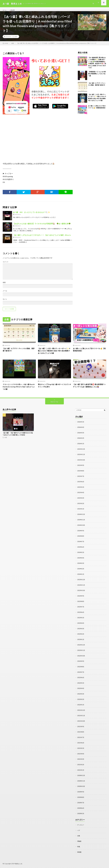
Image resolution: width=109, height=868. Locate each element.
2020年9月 (81, 792)
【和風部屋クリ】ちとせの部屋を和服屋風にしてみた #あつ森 (97, 76)
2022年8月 (81, 668)
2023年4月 (81, 625)
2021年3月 (81, 760)
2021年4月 (81, 754)
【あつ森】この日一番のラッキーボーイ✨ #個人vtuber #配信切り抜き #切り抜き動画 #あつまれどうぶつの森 (54, 354)
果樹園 (79, 852)
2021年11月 (81, 717)
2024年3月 (81, 566)
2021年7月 (81, 738)
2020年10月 (81, 787)
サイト (5, 302)
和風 (79, 846)
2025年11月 (81, 459)
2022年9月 (81, 663)
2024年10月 (81, 529)
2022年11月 (81, 652)
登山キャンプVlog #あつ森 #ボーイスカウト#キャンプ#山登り (54, 389)
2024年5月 (81, 556)
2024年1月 (81, 577)
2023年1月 (81, 642)
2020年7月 (81, 803)
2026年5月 (81, 426)
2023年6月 (81, 615)
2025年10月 (81, 464)
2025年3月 (81, 502)
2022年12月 (81, 647)
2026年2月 (81, 443)
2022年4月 (81, 690)
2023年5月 (81, 620)
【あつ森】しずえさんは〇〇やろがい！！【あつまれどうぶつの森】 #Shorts (42, 237)
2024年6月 (81, 550)
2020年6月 (81, 808)
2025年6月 (81, 486)
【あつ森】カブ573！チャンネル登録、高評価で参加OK (18, 352)
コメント (6, 264)
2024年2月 (81, 572)
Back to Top (54, 406)
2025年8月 (81, 475)
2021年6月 (81, 744)
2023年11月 (81, 588)
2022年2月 (81, 701)
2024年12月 (81, 518)
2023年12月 (81, 582)
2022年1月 (81, 706)
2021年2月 (81, 765)
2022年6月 (81, 679)
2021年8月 (81, 733)
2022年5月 (81, 685)
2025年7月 (81, 480)
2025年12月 (81, 453)
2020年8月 (81, 798)
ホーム (5, 10)
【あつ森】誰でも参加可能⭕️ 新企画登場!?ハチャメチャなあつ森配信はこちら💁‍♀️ (89, 391)
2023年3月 (81, 631)
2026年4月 (81, 432)
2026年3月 (81, 437)
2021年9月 (81, 728)
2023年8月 (81, 604)
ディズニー (81, 825)
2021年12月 (81, 711)
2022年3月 (81, 695)
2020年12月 (81, 776)
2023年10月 (81, 593)
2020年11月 (81, 781)
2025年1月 (81, 512)
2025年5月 (81, 491)
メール (5, 293)
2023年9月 (81, 599)
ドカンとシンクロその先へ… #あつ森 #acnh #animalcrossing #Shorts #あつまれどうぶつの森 (19, 391)
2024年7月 (81, 545)
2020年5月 (81, 814)
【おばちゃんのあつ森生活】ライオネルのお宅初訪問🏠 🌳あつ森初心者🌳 (42, 226)
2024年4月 (81, 561)
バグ (79, 830)
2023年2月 (81, 636)
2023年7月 (81, 609)
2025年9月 (81, 469)
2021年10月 (81, 722)
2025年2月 (81, 507)
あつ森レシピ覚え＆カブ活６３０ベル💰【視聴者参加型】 (89, 352)
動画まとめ (19, 863)
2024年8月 (81, 539)
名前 (4, 285)
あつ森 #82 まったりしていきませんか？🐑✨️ (31, 215)
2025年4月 (81, 496)
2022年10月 (81, 658)
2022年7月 (81, 674)
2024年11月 (81, 523)
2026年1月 (81, 448)
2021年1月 (81, 771)
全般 (16, 39)
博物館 (79, 841)
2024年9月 (81, 534)
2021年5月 (81, 749)
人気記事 (13, 10)
